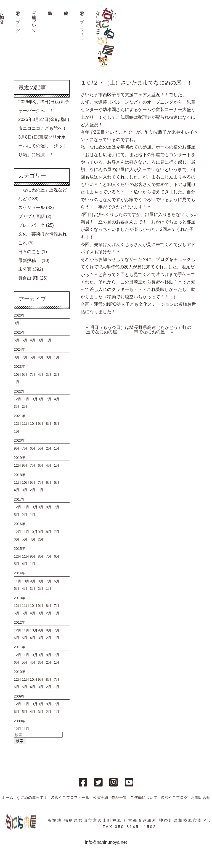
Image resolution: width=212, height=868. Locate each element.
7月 (25, 357)
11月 (26, 399)
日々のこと (29, 252)
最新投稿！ (29, 260)
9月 (25, 374)
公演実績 (100, 797)
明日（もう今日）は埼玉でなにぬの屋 (110, 330)
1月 (49, 340)
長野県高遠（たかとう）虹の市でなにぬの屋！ (163, 330)
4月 (33, 340)
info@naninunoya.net (106, 842)
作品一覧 (119, 797)
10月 (18, 374)
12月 (18, 399)
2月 (57, 374)
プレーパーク (31, 225)
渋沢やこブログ (18, 19)
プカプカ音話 (31, 216)
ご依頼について (34, 19)
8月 (17, 357)
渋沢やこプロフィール (82, 24)
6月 (17, 340)
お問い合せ (201, 797)
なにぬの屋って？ (32, 797)
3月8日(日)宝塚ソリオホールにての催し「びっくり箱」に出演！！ (43, 146)
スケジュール (31, 208)
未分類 (25, 269)
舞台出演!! (28, 278)
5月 (25, 340)
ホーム (7, 797)
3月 (17, 323)
